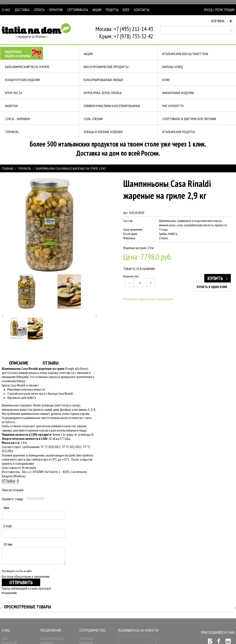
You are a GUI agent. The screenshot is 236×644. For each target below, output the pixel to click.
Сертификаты (77, 10)
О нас (6, 10)
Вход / (209, 10)
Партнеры (86, 639)
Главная (7, 168)
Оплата (39, 10)
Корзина (223, 21)
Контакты (142, 10)
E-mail (8, 526)
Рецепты (112, 10)
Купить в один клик (212, 287)
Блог (126, 10)
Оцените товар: (13, 499)
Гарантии (56, 10)
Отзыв (8, 544)
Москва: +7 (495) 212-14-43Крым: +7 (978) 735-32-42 (124, 33)
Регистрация (225, 10)
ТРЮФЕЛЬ (24, 168)
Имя (6, 508)
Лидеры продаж (52, 639)
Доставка (22, 10)
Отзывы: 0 (10, 481)
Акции (97, 10)
